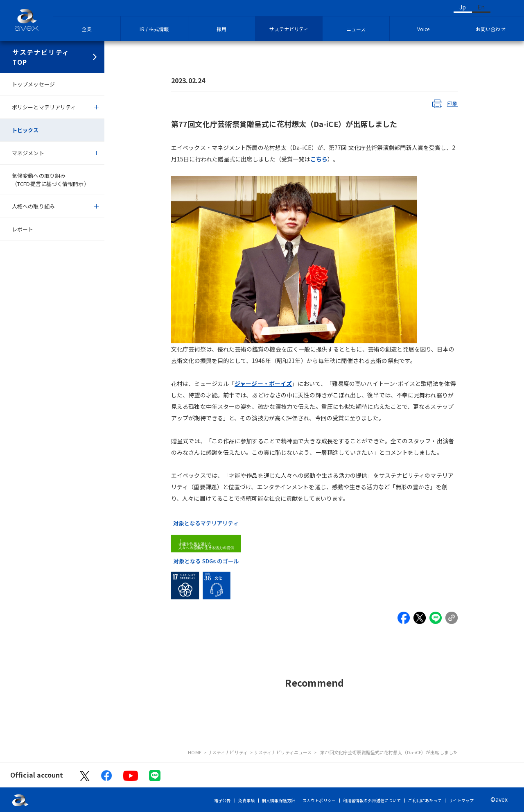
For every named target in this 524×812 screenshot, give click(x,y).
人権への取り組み (33, 206)
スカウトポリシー (319, 800)
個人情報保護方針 (279, 800)
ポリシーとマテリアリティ (44, 107)
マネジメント (28, 153)
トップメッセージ (33, 84)
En (481, 7)
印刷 (452, 103)
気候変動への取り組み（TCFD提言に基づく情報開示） (51, 180)
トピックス (25, 130)
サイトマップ (461, 800)
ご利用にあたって (425, 800)
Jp (463, 7)
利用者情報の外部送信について (372, 800)
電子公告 (222, 800)
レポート (23, 229)
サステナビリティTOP (41, 57)
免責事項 (246, 800)
